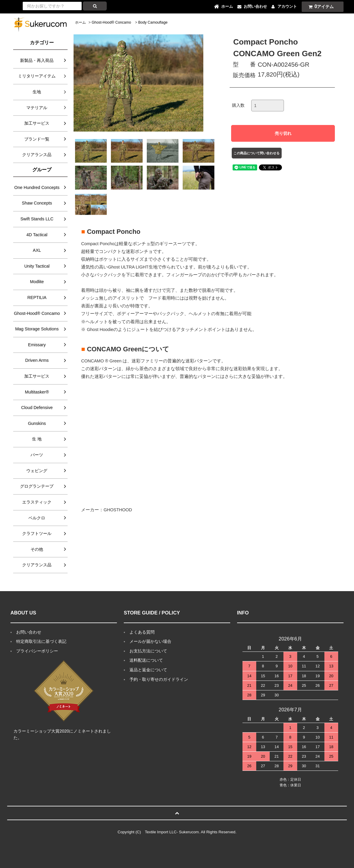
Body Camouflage (153, 22)
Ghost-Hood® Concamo (112, 22)
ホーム (80, 22)
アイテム (320, 6)
